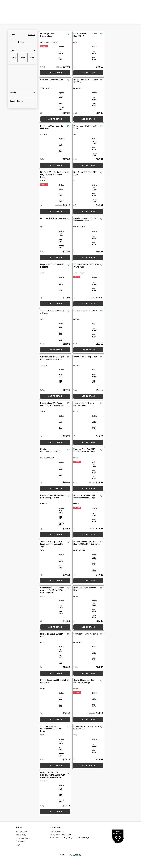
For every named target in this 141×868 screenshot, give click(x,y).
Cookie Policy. (21, 864)
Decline (115, 862)
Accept (126, 862)
